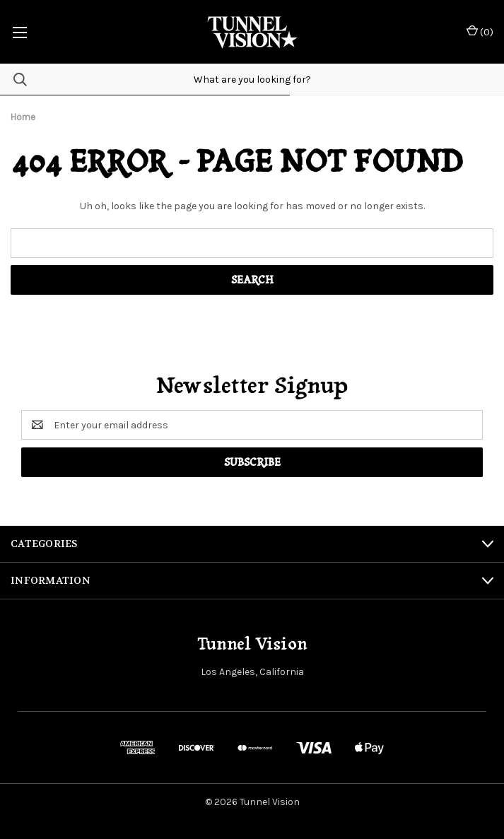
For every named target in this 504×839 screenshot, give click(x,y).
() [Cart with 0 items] (480, 31)
